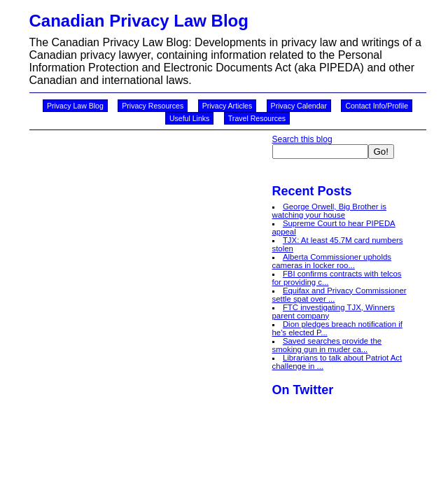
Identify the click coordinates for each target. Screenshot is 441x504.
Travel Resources (257, 118)
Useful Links (189, 118)
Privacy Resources (153, 106)
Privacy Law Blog (75, 106)
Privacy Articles (227, 106)
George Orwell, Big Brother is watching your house (330, 211)
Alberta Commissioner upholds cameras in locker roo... (332, 261)
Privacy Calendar (299, 106)
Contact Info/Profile (377, 106)
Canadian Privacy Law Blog (139, 21)
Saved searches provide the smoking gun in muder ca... (327, 345)
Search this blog (302, 139)
